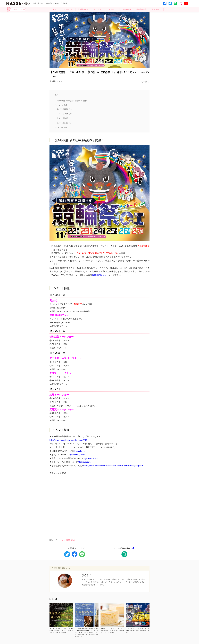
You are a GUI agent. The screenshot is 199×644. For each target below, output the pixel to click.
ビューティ (68, 9)
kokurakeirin (80, 451)
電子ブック (156, 9)
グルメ (53, 9)
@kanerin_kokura (78, 455)
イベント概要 (61, 128)
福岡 (68, 540)
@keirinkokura (84, 462)
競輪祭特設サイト (100, 275)
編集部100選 (142, 9)
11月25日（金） (65, 114)
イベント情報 (61, 105)
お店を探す (127, 9)
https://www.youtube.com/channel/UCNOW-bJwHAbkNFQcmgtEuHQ (114, 466)
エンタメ (112, 9)
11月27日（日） (65, 123)
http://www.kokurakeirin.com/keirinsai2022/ (69, 440)
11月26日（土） (65, 118)
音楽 (73, 540)
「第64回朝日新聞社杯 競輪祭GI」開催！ (72, 101)
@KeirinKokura (91, 458)
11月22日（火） (65, 109)
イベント (97, 9)
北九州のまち (83, 9)
